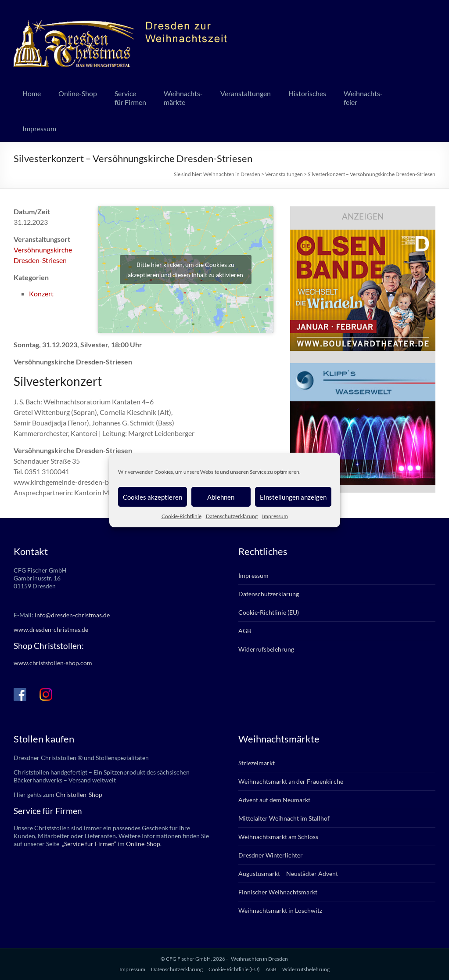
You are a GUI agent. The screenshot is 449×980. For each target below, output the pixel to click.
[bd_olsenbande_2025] (363, 234)
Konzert (41, 294)
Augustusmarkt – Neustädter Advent (288, 874)
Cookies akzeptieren (153, 497)
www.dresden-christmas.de (51, 629)
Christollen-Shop (79, 794)
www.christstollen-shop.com (53, 663)
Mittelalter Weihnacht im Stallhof (284, 818)
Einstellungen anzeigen (293, 497)
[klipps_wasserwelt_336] (363, 367)
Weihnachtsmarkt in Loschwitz (280, 910)
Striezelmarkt (257, 763)
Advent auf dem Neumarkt (274, 800)
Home (32, 93)
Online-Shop (78, 93)
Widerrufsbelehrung (266, 649)
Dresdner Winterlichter (271, 855)
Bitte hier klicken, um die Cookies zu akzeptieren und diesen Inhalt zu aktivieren (185, 270)
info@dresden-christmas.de (72, 615)
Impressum (275, 516)
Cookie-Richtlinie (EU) (269, 612)
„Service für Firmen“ (88, 844)
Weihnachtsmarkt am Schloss (278, 837)
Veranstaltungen (246, 93)
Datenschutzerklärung (232, 516)
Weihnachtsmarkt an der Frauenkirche (291, 781)
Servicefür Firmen (130, 98)
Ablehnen (221, 497)
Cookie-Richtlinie (181, 516)
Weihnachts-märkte (183, 98)
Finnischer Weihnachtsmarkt (278, 892)
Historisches (307, 93)
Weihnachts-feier (363, 98)
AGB (245, 631)
